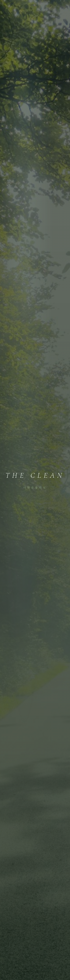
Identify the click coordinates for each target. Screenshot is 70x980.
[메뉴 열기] (62, 7)
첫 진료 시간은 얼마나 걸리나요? (35, 627)
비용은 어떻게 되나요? (35, 597)
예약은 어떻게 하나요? (35, 612)
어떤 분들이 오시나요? (35, 642)
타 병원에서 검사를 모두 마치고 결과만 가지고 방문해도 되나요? (35, 579)
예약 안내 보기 (35, 712)
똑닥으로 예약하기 (35, 701)
